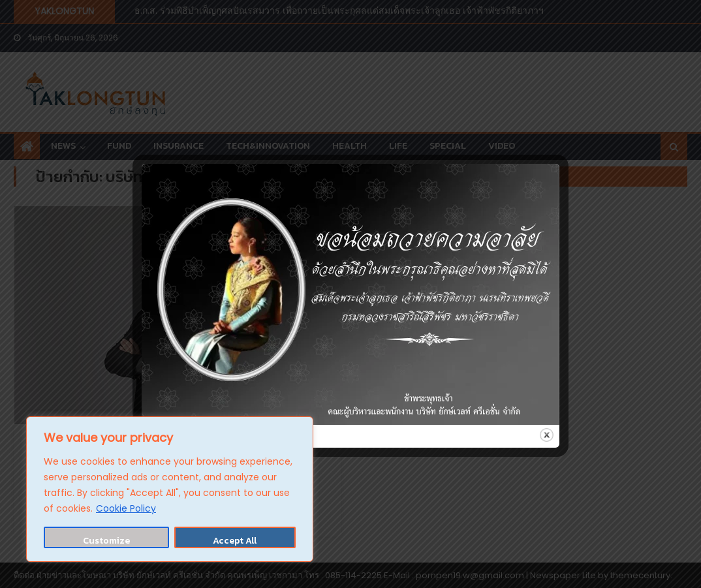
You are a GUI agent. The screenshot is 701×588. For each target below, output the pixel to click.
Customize (106, 541)
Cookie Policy (126, 508)
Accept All (235, 541)
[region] (170, 489)
